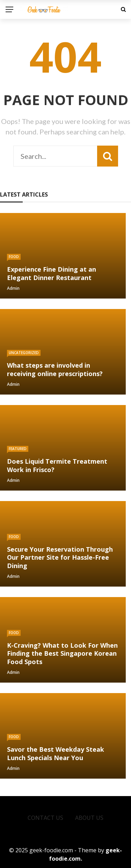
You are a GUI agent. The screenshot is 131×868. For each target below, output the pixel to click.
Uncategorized (24, 353)
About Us (89, 818)
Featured (18, 449)
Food (14, 257)
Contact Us (45, 818)
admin (13, 288)
